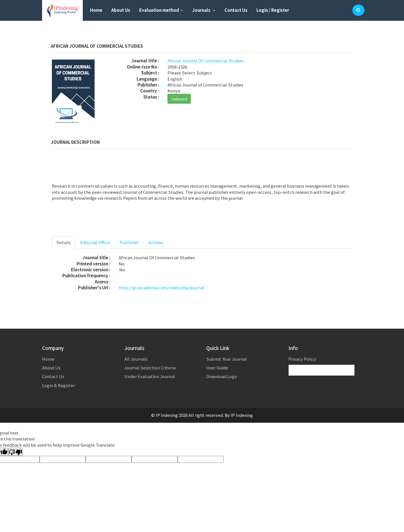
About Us (121, 10)
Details (64, 242)
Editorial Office (95, 242)
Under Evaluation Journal (150, 376)
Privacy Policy (302, 359)
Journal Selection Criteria (150, 368)
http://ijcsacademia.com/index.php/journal (161, 287)
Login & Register (58, 385)
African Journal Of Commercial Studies (206, 61)
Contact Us (236, 10)
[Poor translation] (15, 452)
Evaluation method (161, 10)
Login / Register (273, 10)
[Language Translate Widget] (322, 370)
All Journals (136, 359)
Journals (204, 10)
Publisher (129, 242)
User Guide (217, 368)
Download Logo (222, 376)
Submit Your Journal (227, 359)
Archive (156, 242)
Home (96, 10)
